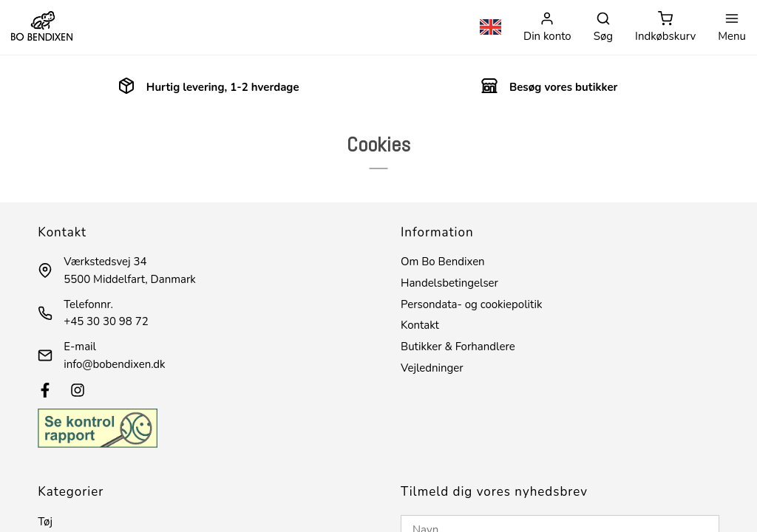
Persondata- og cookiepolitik (471, 304)
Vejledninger (432, 368)
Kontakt (420, 325)
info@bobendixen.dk (114, 364)
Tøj (45, 522)
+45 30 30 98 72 (106, 321)
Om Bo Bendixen (443, 262)
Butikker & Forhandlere (458, 347)
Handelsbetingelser (449, 283)
